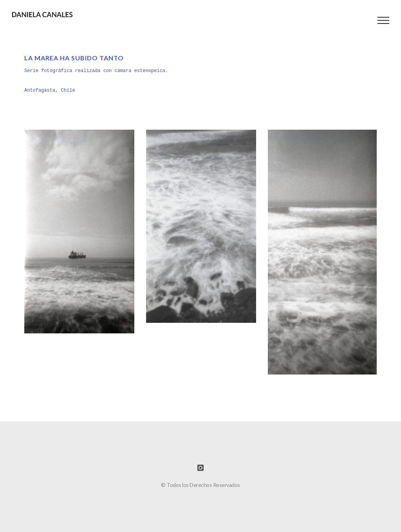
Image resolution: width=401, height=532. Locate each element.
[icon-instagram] (200, 468)
